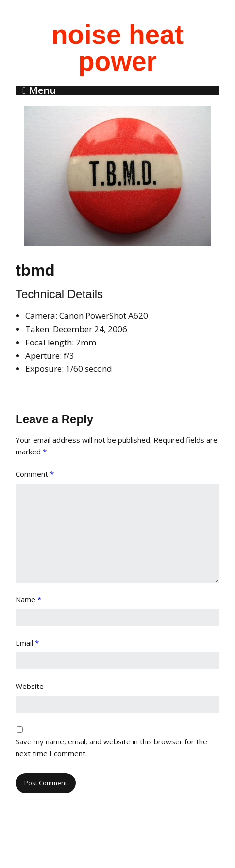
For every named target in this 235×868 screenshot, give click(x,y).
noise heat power (117, 48)
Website (30, 686)
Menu (42, 90)
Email (27, 643)
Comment (35, 474)
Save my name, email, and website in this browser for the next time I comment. (111, 747)
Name (28, 599)
